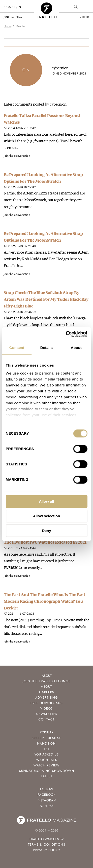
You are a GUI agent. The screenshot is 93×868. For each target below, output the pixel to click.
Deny (46, 531)
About (46, 687)
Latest (47, 776)
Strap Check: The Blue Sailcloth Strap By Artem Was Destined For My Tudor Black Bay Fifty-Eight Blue (46, 299)
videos (85, 17)
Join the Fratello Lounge (47, 681)
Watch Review (46, 765)
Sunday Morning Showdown (47, 771)
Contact (46, 719)
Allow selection (46, 516)
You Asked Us (47, 754)
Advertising (46, 698)
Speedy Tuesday (47, 738)
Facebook (46, 795)
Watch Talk (47, 760)
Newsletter (47, 714)
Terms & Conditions (47, 845)
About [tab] (76, 348)
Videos (46, 708)
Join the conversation (17, 156)
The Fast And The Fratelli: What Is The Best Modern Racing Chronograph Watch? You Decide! (44, 601)
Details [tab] (47, 348)
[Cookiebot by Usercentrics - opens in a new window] (66, 334)
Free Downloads (46, 703)
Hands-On (46, 743)
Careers (47, 692)
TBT (47, 749)
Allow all (46, 501)
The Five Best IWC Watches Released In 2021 (45, 542)
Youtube (46, 806)
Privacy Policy (47, 850)
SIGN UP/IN (12, 7)
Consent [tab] (17, 348)
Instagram (47, 800)
